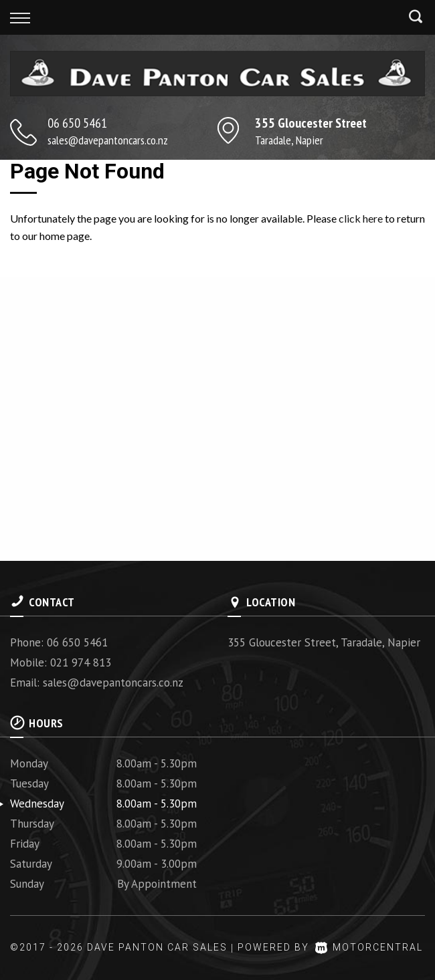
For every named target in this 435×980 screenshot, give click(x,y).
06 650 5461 (77, 123)
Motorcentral (369, 947)
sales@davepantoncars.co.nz (108, 140)
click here (361, 218)
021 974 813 (81, 662)
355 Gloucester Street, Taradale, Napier (324, 642)
